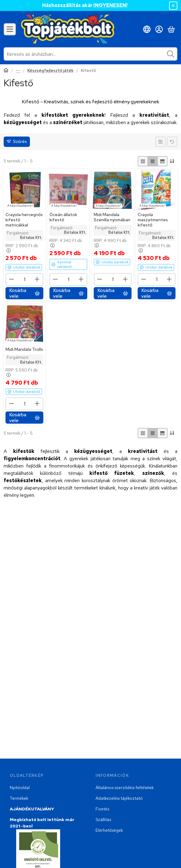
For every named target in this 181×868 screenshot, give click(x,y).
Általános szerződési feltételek (125, 788)
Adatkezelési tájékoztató (119, 798)
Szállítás (103, 820)
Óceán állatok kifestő (63, 217)
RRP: (22, 248)
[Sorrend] (172, 161)
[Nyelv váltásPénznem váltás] (147, 29)
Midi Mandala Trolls (24, 349)
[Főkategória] (6, 71)
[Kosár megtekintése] (171, 29)
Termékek (19, 798)
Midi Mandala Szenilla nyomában (112, 217)
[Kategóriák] (10, 29)
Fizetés (102, 809)
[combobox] (90, 54)
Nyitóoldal (20, 788)
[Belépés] (159, 29)
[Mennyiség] (24, 279)
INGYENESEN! (110, 5)
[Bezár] (173, 6)
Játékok (18, 71)
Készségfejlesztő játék (51, 71)
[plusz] (37, 279)
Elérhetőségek (109, 830)
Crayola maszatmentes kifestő (153, 220)
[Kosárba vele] (24, 293)
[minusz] (12, 279)
